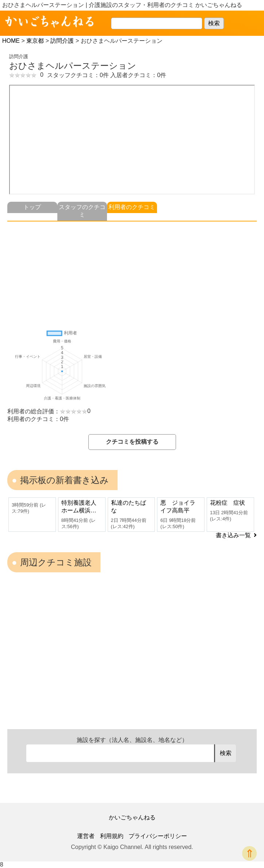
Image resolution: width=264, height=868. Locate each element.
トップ (32, 207)
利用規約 (112, 836)
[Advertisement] (132, 273)
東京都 (35, 41)
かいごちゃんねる (132, 817)
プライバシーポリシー (158, 836)
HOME (11, 41)
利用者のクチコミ (132, 207)
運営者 (86, 836)
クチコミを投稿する (132, 442)
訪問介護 (62, 41)
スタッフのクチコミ (82, 211)
